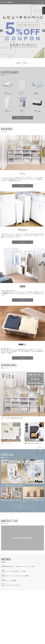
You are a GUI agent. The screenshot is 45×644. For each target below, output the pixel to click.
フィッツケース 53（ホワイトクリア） (14, 418)
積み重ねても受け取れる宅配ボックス (34, 443)
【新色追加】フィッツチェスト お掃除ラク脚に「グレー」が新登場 (13, 571)
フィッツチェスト (8, 443)
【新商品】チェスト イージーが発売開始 (8, 580)
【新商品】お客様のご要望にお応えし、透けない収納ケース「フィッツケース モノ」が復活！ (18, 566)
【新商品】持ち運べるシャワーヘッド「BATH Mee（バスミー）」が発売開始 (15, 576)
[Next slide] (44, 31)
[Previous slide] (1, 31)
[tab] (18, 60)
